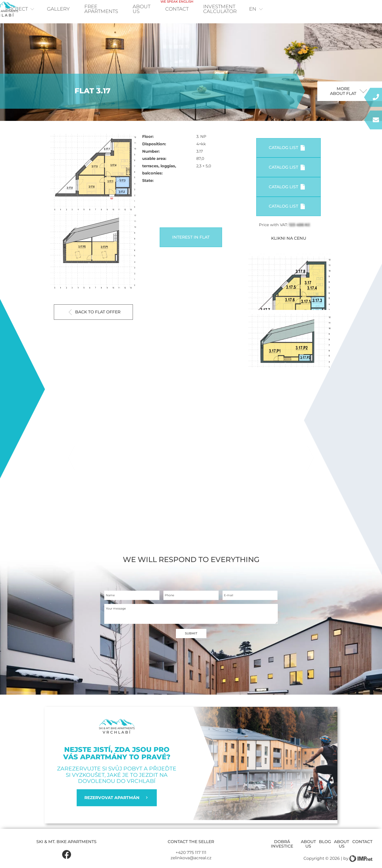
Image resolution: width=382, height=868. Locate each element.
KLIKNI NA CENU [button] (289, 247)
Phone (172, 605)
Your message (120, 622)
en (358, 10)
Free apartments (122, 10)
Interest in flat (191, 245)
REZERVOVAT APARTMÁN (117, 806)
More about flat (349, 99)
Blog (325, 850)
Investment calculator (303, 10)
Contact (244, 7)
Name (112, 605)
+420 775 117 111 (191, 861)
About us (308, 852)
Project (31, 10)
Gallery (72, 10)
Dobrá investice (282, 852)
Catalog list (287, 156)
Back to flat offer (95, 320)
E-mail (231, 605)
